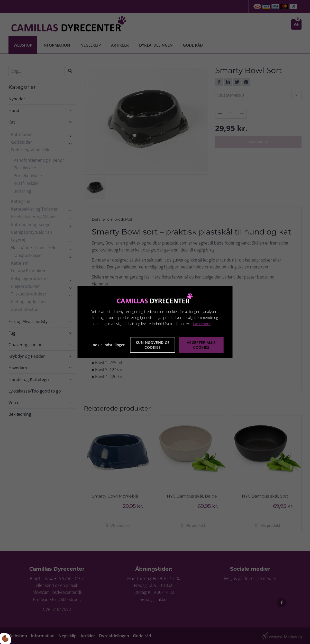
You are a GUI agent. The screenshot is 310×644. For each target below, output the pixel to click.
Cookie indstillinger (108, 345)
